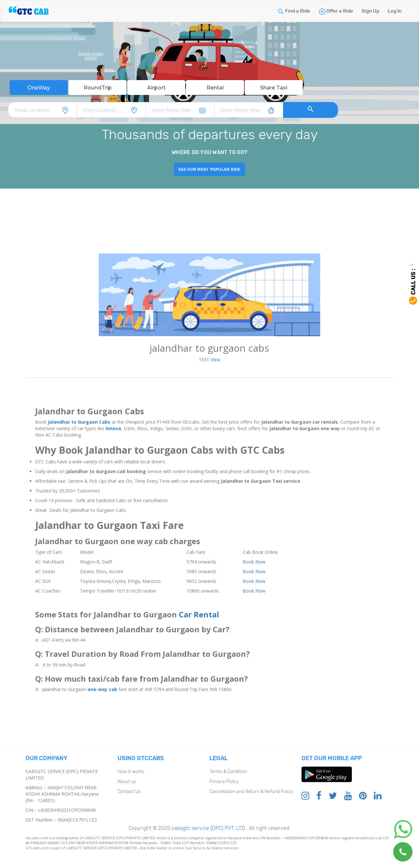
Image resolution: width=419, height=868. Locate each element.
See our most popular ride (209, 170)
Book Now (254, 563)
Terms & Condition (228, 773)
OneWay (39, 88)
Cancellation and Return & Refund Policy (251, 793)
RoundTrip (97, 88)
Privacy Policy (224, 783)
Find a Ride (298, 11)
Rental (215, 88)
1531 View (209, 361)
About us (127, 783)
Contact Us (129, 793)
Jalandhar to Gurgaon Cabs (79, 424)
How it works (131, 773)
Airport (156, 88)
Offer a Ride (340, 11)
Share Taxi (274, 88)
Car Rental (199, 616)
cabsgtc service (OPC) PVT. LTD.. (209, 829)
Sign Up (370, 11)
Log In (395, 11)
